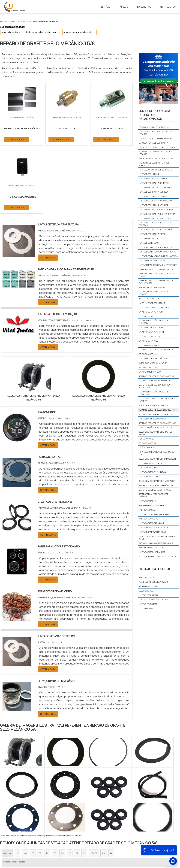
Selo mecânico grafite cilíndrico (155, 414)
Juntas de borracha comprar (154, 183)
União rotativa (146, 316)
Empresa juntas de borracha (153, 143)
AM (104, 785)
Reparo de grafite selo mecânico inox (157, 423)
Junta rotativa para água (151, 523)
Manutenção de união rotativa (154, 308)
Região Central (10, 815)
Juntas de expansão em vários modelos (158, 256)
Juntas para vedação (149, 609)
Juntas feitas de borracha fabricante (158, 265)
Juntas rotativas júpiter (151, 328)
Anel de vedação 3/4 (149, 510)
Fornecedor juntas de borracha (155, 170)
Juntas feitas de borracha (12, 32)
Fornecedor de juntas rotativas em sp (158, 557)
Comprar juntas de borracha (154, 127)
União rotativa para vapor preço (155, 514)
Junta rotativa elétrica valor (154, 528)
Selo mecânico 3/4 (148, 354)
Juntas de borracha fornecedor (155, 201)
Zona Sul (54, 815)
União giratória (146, 448)
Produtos (142, 843)
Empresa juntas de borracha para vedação (156, 153)
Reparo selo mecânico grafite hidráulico (153, 393)
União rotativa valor (149, 341)
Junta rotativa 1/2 (148, 501)
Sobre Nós (144, 7)
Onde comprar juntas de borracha (156, 269)
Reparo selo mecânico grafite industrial (153, 322)
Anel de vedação (147, 578)
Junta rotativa (146, 439)
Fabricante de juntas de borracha (156, 159)
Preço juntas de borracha (152, 287)
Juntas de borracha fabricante (155, 196)
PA (111, 785)
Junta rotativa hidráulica (152, 552)
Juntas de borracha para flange (155, 218)
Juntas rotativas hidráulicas (154, 359)
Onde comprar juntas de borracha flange (156, 275)
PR (47, 785)
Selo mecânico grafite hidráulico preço (156, 433)
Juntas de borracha (149, 174)
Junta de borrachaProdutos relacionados (154, 115)
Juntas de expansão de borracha (155, 247)
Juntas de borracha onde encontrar (157, 214)
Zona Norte (26, 815)
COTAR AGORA (16, 139)
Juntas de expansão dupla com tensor (79, 32)
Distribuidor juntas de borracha (155, 138)
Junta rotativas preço (150, 345)
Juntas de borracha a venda (153, 179)
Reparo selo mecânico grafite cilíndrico (153, 495)
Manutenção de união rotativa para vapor (157, 538)
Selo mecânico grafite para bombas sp (157, 459)
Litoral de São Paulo (106, 815)
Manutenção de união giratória (155, 490)
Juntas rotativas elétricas (152, 532)
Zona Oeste (40, 815)
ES (33, 785)
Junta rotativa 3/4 (148, 468)
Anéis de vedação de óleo (151, 505)
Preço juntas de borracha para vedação (155, 293)
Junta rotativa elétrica (151, 463)
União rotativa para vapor (152, 332)
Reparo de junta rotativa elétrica (156, 381)
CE (84, 785)
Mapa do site (156, 843)
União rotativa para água (151, 312)
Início (105, 7)
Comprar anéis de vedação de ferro (156, 428)
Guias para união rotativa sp (153, 363)
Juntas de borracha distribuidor (155, 187)
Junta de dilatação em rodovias (155, 600)
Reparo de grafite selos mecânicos (156, 350)
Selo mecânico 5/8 (148, 367)
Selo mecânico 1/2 (147, 443)
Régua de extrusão (148, 586)
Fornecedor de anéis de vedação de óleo (156, 453)
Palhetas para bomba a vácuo (153, 582)
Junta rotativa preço (149, 477)
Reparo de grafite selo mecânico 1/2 (156, 376)
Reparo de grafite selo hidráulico (156, 485)
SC (55, 785)
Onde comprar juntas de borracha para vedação (156, 282)
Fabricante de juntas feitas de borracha (154, 164)
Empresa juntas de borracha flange (157, 147)
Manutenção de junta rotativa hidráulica (154, 386)
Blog (124, 7)
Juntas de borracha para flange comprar (43, 32)
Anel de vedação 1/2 (148, 519)
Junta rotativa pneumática (152, 472)
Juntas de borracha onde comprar (156, 210)
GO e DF (94, 785)
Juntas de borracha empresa (153, 192)
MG (25, 785)
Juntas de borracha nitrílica (153, 205)
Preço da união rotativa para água (156, 543)
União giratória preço (150, 372)
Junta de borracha (148, 595)
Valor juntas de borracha (152, 299)
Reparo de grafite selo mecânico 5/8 (157, 410)
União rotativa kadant (150, 336)
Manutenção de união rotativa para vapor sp (157, 400)
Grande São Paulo (85, 815)
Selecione (7, 785)
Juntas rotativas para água (153, 419)
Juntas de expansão (149, 243)
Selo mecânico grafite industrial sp (157, 481)
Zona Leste (68, 815)
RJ (18, 785)
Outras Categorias (155, 569)
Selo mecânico (146, 591)
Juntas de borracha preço (152, 234)
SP (40, 785)
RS (62, 785)
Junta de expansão (148, 604)
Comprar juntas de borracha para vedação (156, 133)
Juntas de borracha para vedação (156, 230)
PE (70, 785)
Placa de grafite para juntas (153, 405)
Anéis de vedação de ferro (152, 548)
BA (77, 785)
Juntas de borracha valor (152, 238)
